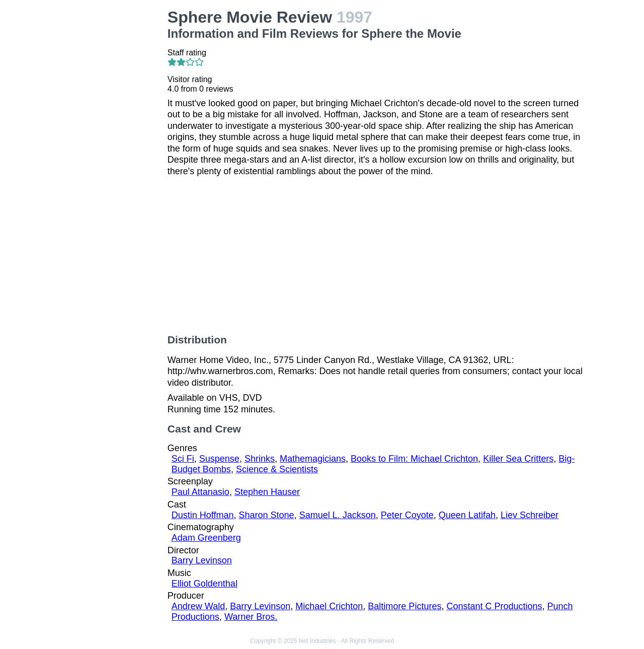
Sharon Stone (267, 515)
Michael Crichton (329, 606)
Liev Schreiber (530, 515)
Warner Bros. (251, 617)
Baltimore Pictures (405, 606)
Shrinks (260, 459)
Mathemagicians (313, 459)
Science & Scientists (277, 469)
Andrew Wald (198, 606)
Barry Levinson (202, 560)
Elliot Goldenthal (205, 584)
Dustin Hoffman (203, 515)
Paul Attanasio (200, 492)
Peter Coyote (407, 515)
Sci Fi (183, 459)
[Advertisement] (113, 159)
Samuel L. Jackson (338, 515)
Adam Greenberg (206, 538)
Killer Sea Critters (518, 459)
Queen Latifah (467, 515)
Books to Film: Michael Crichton (414, 459)
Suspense (219, 459)
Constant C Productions (494, 606)
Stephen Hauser (267, 492)
